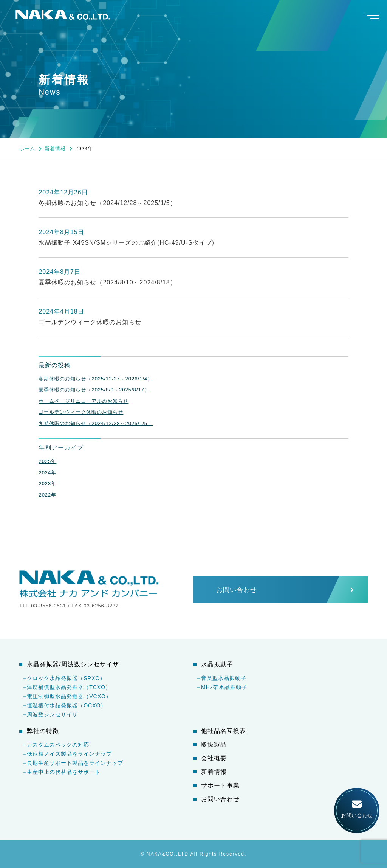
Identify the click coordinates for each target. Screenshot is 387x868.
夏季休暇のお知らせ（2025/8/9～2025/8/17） (94, 390)
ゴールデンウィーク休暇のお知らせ (90, 322)
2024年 (47, 473)
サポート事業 (220, 786)
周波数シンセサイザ (52, 714)
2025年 (47, 461)
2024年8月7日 (59, 272)
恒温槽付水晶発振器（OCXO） (67, 705)
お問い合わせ (220, 799)
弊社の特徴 (43, 731)
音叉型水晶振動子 (224, 678)
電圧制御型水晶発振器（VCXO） (69, 696)
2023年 (47, 484)
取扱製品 (214, 745)
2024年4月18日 (61, 311)
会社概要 (214, 758)
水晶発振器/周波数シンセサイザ (73, 665)
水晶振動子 (217, 665)
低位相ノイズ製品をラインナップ (69, 754)
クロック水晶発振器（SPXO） (66, 678)
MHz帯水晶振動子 (224, 687)
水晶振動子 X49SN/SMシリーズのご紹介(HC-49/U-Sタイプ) (126, 243)
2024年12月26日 (63, 192)
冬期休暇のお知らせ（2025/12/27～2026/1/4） (96, 379)
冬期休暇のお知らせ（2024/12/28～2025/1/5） (107, 203)
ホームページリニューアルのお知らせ (84, 401)
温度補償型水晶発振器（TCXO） (69, 687)
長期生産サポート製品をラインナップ (75, 763)
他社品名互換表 (224, 731)
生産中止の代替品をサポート (64, 772)
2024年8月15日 (61, 232)
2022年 (47, 495)
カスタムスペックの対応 (58, 745)
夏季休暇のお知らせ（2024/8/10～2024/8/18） (107, 282)
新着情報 (214, 772)
